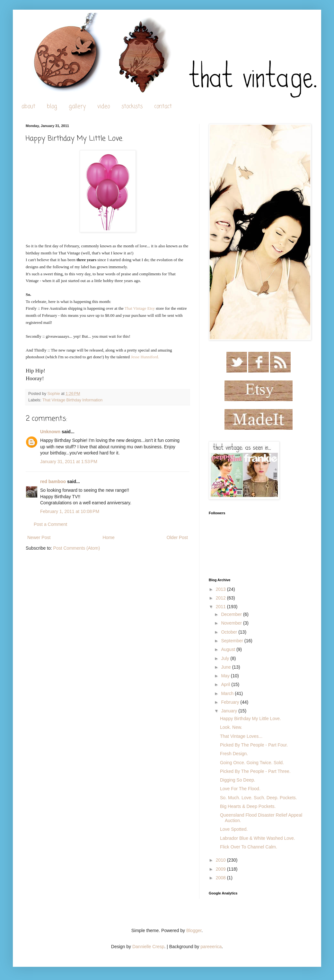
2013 (221, 589)
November (232, 623)
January (230, 711)
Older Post (177, 537)
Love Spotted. (234, 829)
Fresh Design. (234, 754)
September (233, 641)
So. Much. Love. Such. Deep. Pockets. (259, 798)
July (226, 658)
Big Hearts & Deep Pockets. (248, 806)
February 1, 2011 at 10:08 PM (70, 511)
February (231, 702)
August (229, 649)
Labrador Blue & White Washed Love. (258, 838)
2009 (221, 869)
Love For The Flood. (240, 789)
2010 (221, 860)
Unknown (50, 432)
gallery (77, 107)
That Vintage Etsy (140, 308)
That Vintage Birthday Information (72, 400)
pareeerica (211, 947)
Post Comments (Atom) (77, 548)
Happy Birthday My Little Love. (251, 719)
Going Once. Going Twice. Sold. (252, 763)
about (28, 107)
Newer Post (39, 537)
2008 (221, 878)
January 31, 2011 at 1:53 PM (69, 462)
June (226, 667)
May (226, 676)
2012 (221, 598)
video (104, 107)
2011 (221, 607)
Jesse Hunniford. (145, 357)
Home (108, 537)
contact (163, 107)
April (226, 684)
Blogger (194, 930)
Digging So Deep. (238, 780)
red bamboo (53, 481)
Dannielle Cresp (148, 947)
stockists (132, 107)
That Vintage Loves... (241, 736)
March (228, 693)
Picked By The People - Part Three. (255, 771)
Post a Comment (50, 524)
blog (52, 107)
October (230, 632)
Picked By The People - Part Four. (254, 745)
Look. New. (231, 727)
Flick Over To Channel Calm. (249, 847)
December (232, 614)
